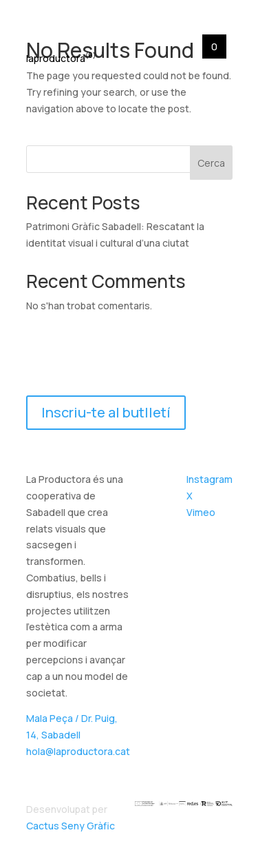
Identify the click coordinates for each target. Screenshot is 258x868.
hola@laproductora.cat (78, 751)
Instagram (209, 479)
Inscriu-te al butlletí (106, 412)
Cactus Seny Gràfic (71, 826)
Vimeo (201, 512)
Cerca (211, 163)
